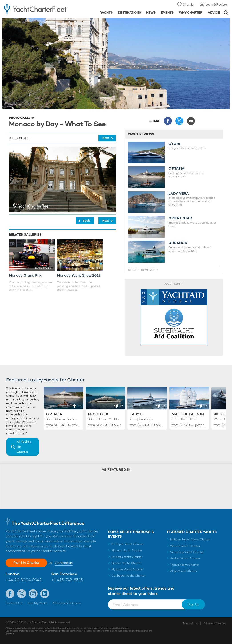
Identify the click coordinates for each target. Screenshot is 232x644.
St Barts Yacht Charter (127, 557)
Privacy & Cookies (215, 624)
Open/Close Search (226, 13)
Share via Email (191, 121)
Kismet (220, 414)
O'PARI (174, 144)
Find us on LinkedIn (45, 594)
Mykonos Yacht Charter (127, 569)
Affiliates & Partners (67, 603)
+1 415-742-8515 (67, 580)
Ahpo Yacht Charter (184, 571)
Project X (98, 414)
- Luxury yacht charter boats (36, 9)
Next (106, 138)
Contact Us (14, 603)
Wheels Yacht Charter (185, 546)
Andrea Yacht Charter (185, 558)
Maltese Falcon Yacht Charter (190, 539)
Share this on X (179, 121)
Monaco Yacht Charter (127, 550)
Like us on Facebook (10, 594)
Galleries (43, 22)
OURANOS (178, 243)
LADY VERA (179, 194)
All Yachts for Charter (24, 447)
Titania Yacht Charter (185, 565)
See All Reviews (141, 270)
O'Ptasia (54, 414)
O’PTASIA (176, 169)
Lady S (136, 414)
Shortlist (189, 4)
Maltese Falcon (188, 414)
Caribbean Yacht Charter (128, 576)
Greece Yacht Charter (126, 563)
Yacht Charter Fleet (21, 22)
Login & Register (217, 4)
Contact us (64, 563)
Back (86, 221)
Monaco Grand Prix (25, 275)
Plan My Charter (27, 563)
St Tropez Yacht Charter (128, 544)
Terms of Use (190, 624)
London (12, 574)
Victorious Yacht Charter (187, 552)
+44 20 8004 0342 (24, 580)
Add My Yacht (37, 603)
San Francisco (64, 574)
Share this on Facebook (168, 121)
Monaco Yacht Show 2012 (79, 275)
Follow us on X (22, 594)
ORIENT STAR (180, 218)
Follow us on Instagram (33, 594)
